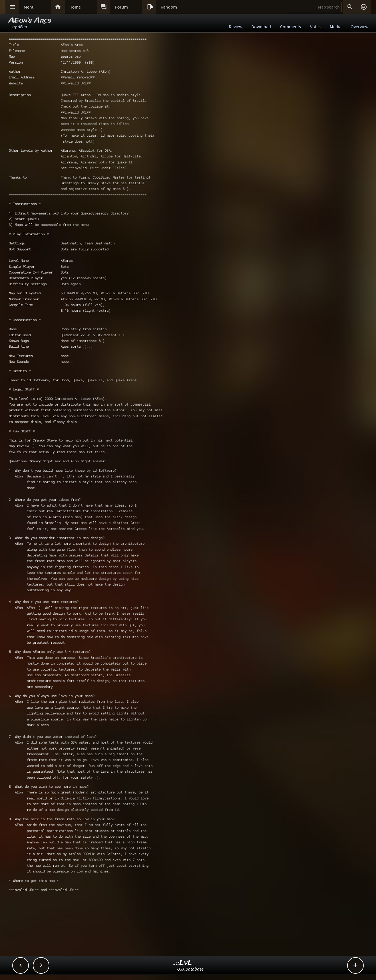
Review (235, 27)
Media (336, 27)
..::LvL (183, 963)
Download (261, 27)
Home (75, 7)
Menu (29, 7)
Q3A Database (190, 969)
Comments (291, 27)
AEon (22, 27)
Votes (315, 27)
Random (169, 7)
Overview (359, 27)
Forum (121, 7)
